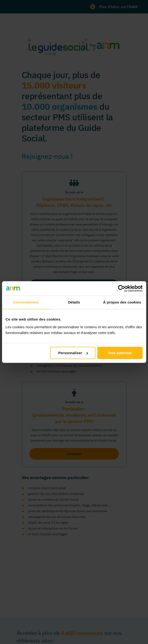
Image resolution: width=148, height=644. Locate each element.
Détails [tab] (74, 302)
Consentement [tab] (26, 302)
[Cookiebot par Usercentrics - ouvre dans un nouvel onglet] (121, 288)
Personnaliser (73, 353)
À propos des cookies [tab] (122, 302)
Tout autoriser (120, 353)
